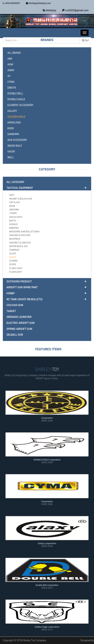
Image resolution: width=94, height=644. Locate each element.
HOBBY (11, 293)
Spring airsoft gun (19, 329)
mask (12, 206)
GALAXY (12, 111)
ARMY (11, 70)
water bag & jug (18, 246)
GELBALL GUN (15, 335)
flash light (16, 268)
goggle (13, 224)
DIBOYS (12, 88)
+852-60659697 (11, 3)
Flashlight (16, 272)
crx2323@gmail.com (75, 10)
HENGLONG (14, 123)
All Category (15, 182)
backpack (15, 239)
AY (9, 76)
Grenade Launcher (19, 317)
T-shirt (13, 213)
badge (13, 257)
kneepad (14, 228)
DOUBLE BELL (15, 93)
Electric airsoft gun (21, 323)
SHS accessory (17, 140)
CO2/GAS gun (15, 305)
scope (13, 264)
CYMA (11, 82)
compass (14, 250)
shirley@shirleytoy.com (38, 3)
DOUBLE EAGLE (16, 99)
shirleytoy (50, 10)
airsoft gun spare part (22, 287)
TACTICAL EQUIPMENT (20, 188)
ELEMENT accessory (20, 105)
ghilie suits (16, 217)
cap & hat (15, 202)
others (13, 261)
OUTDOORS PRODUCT (19, 282)
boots (13, 221)
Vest (12, 195)
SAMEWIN (13, 134)
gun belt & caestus (20, 243)
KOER (11, 128)
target (11, 311)
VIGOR (11, 152)
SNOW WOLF (15, 146)
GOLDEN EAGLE (16, 117)
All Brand (14, 53)
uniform (14, 210)
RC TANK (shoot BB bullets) (25, 299)
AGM (10, 64)
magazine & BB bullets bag (24, 232)
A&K (10, 59)
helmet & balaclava (21, 199)
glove (13, 254)
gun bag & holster (20, 235)
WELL (11, 157)
